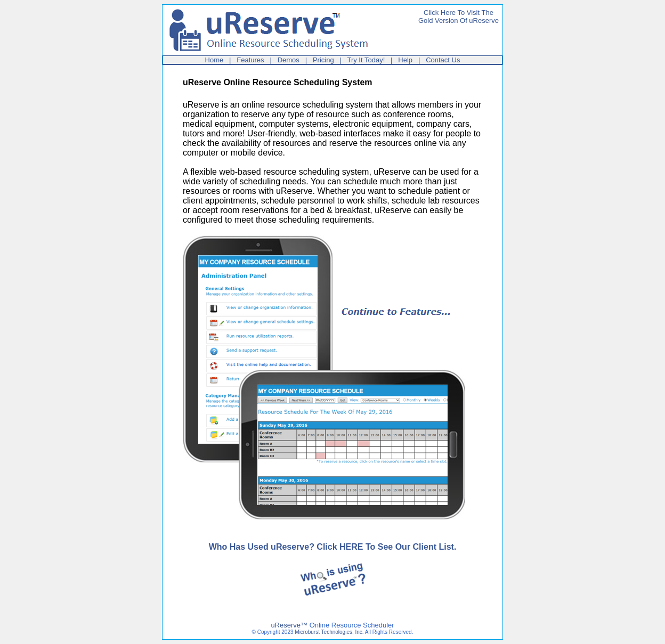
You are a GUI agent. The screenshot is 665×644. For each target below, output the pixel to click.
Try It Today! (366, 60)
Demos (289, 60)
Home (214, 60)
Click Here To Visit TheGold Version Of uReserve (459, 17)
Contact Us (443, 60)
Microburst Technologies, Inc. (329, 632)
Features (250, 60)
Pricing (323, 60)
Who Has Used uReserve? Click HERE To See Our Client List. (333, 547)
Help (405, 60)
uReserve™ (289, 625)
